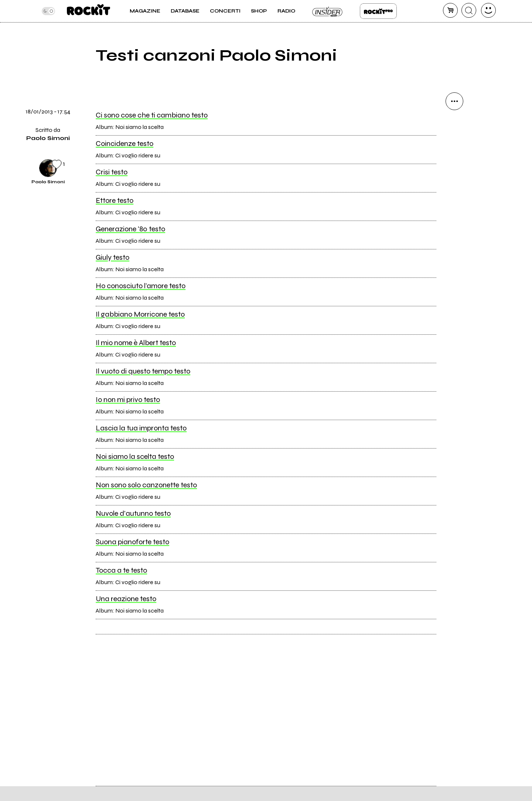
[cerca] (469, 10)
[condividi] (454, 101)
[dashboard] (488, 10)
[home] (88, 11)
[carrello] (450, 10)
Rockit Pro (378, 11)
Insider (328, 11)
